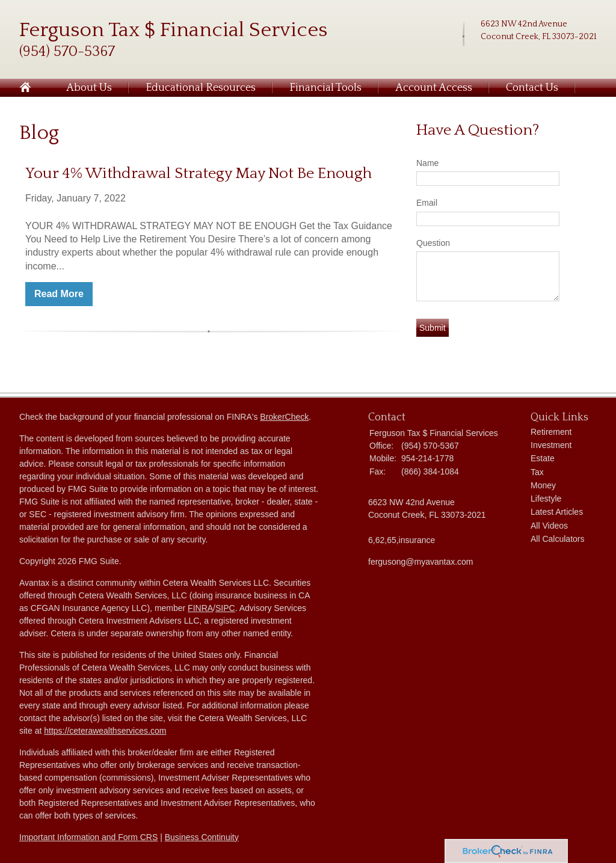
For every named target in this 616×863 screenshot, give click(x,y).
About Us (89, 88)
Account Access (434, 88)
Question (433, 243)
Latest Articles (557, 512)
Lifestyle (546, 499)
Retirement (551, 432)
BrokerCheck (284, 417)
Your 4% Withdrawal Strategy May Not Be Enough (199, 174)
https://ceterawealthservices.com (105, 731)
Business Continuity (202, 837)
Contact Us (532, 88)
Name (427, 163)
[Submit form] (433, 328)
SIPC (225, 608)
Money (543, 485)
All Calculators (557, 539)
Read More (59, 294)
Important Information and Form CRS (88, 837)
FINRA (200, 608)
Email (427, 203)
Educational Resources (201, 88)
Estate (543, 458)
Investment (551, 445)
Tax (537, 472)
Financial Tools (325, 88)
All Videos (549, 526)
